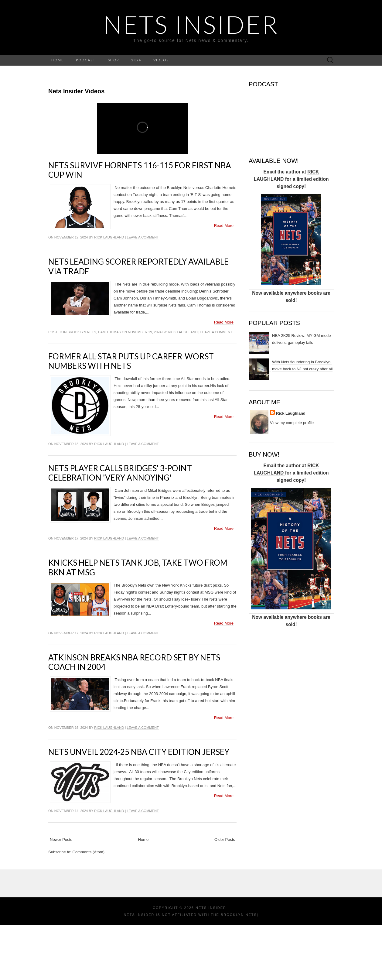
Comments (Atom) (89, 907)
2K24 (136, 60)
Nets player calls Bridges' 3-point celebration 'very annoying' (120, 528)
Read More (224, 280)
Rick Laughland (109, 292)
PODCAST (86, 60)
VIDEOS (161, 60)
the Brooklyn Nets (233, 969)
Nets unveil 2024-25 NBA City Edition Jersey (139, 807)
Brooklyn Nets (82, 387)
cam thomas (110, 387)
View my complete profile (292, 423)
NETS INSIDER (191, 24)
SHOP (113, 60)
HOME (58, 60)
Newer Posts (61, 894)
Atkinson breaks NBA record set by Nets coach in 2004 (134, 717)
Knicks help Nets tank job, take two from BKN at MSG (138, 622)
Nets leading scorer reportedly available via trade (138, 321)
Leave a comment (143, 292)
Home (143, 894)
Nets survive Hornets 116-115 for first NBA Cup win (140, 225)
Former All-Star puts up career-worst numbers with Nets (131, 416)
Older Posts (225, 894)
